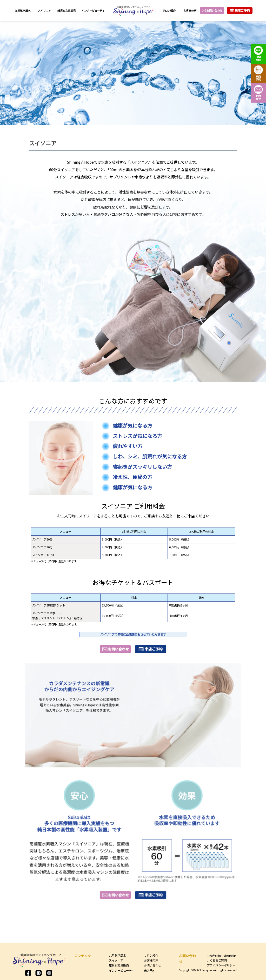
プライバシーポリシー (221, 965)
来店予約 (150, 970)
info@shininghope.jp (221, 955)
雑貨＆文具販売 (66, 11)
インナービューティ (93, 11)
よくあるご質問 (217, 960)
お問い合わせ (152, 965)
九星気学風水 (23, 11)
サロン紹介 (169, 11)
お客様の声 (190, 11)
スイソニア (44, 11)
